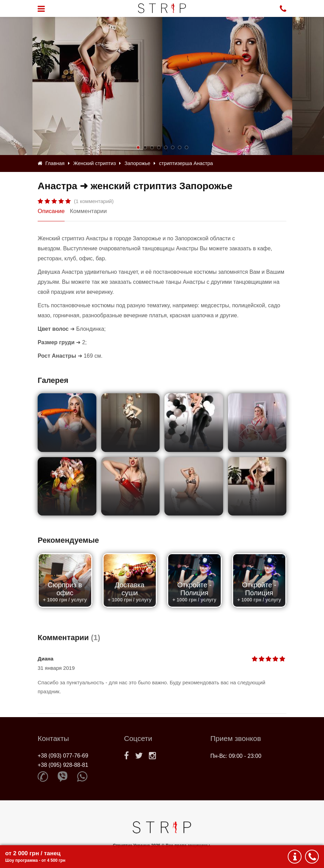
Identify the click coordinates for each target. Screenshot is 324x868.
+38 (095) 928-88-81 (63, 765)
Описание (51, 211)
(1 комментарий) (94, 201)
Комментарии (88, 211)
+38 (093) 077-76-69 (63, 756)
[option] (227, 86)
